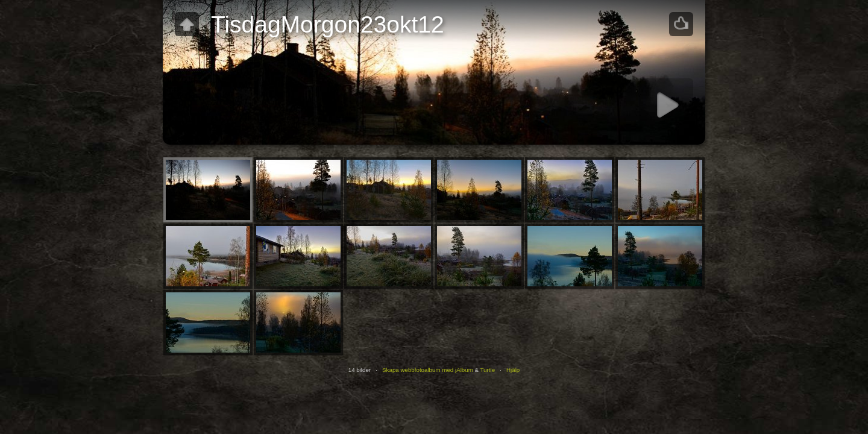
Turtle (488, 370)
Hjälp (513, 370)
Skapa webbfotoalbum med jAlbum (428, 370)
